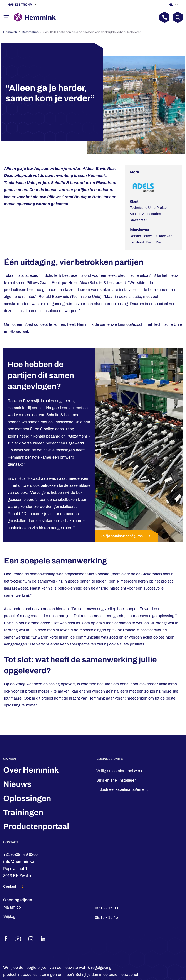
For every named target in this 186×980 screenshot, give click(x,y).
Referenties (30, 32)
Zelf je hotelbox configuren (126, 536)
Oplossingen (27, 798)
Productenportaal (36, 826)
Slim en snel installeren (116, 780)
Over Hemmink (31, 770)
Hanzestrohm (20, 5)
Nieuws (17, 784)
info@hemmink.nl (20, 862)
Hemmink (10, 32)
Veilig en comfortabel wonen (121, 771)
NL (171, 5)
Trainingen (23, 813)
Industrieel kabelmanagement (122, 789)
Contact (10, 886)
